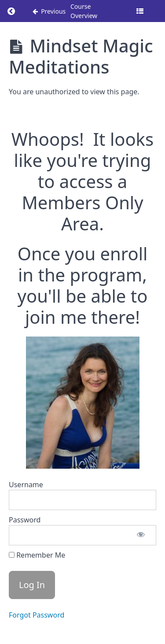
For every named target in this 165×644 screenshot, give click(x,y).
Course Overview (84, 11)
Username (26, 485)
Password (25, 520)
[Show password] (141, 535)
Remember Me (37, 555)
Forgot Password (37, 615)
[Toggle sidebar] (140, 11)
